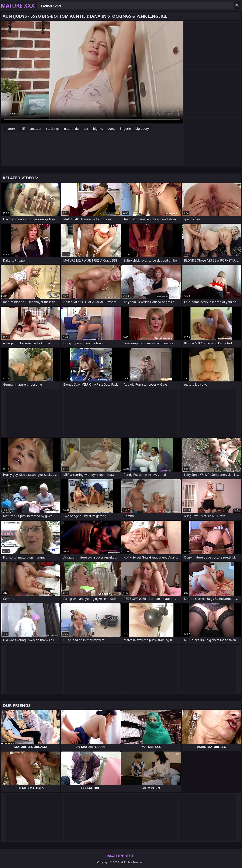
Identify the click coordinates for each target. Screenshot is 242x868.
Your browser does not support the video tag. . (92, 72)
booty (111, 129)
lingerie (125, 129)
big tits (98, 129)
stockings (53, 129)
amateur (36, 129)
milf (22, 129)
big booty (142, 129)
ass (86, 129)
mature (10, 129)
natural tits (72, 129)
